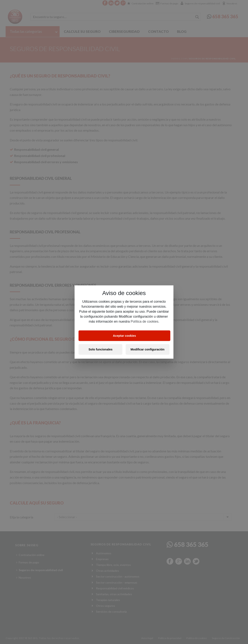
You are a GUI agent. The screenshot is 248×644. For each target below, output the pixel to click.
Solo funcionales (100, 349)
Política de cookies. (145, 321)
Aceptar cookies (124, 336)
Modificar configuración (148, 349)
